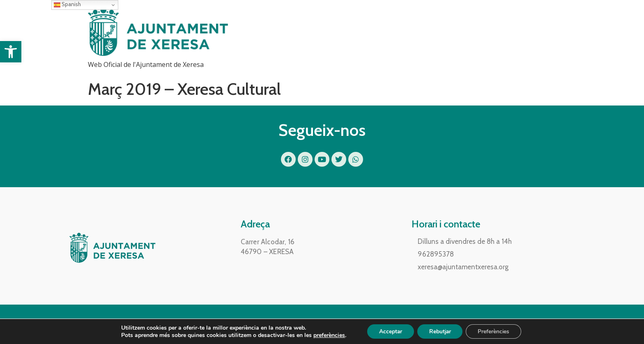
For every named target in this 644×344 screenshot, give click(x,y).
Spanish (67, 5)
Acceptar (389, 331)
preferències (327, 335)
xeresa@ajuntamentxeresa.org (463, 267)
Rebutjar (440, 331)
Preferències (495, 331)
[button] (11, 52)
